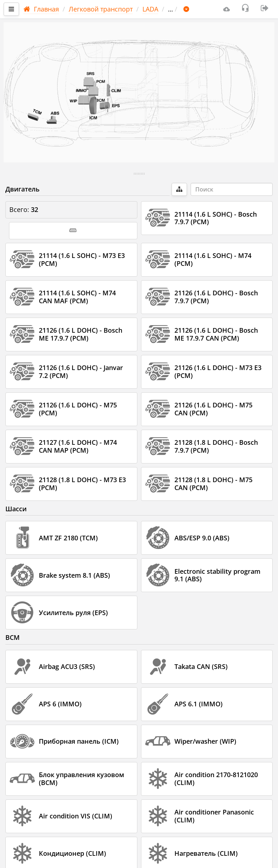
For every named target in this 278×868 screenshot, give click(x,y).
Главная (41, 9)
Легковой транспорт (101, 9)
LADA (150, 9)
